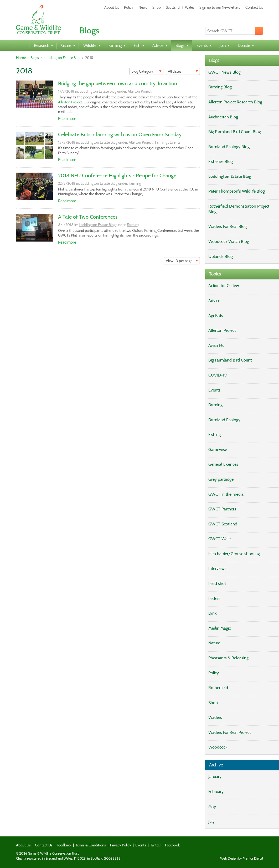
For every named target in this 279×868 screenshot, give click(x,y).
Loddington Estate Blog (62, 58)
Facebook (172, 845)
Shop (157, 7)
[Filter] (146, 71)
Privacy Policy (121, 845)
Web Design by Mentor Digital (242, 859)
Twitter (156, 845)
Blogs (35, 58)
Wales (190, 7)
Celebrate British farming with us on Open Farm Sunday (120, 134)
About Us (112, 7)
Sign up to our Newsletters (220, 7)
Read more (67, 119)
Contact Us (254, 7)
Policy (129, 7)
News (143, 7)
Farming (161, 142)
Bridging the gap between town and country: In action (118, 83)
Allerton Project (140, 91)
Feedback (64, 845)
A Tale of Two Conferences (88, 217)
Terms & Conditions (91, 845)
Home (21, 58)
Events (175, 142)
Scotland (173, 7)
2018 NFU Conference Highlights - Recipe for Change (117, 175)
